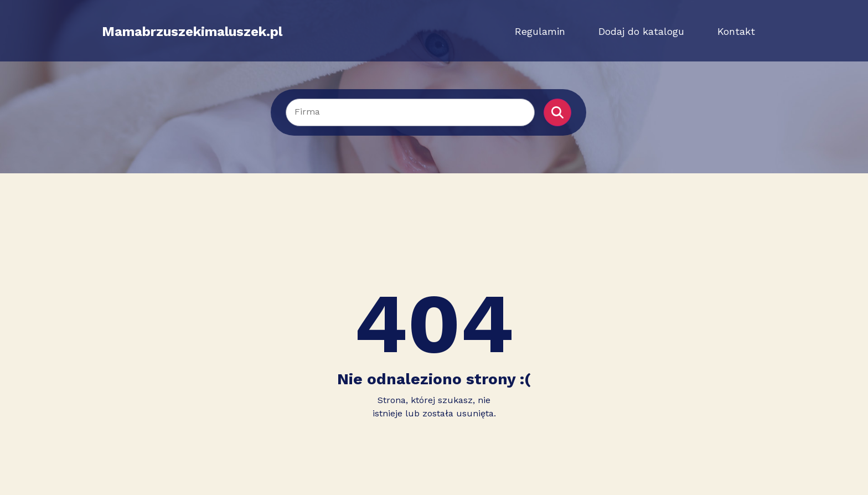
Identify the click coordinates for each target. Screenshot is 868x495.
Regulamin (540, 31)
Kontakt (736, 31)
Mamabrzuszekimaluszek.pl (192, 32)
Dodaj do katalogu (641, 31)
